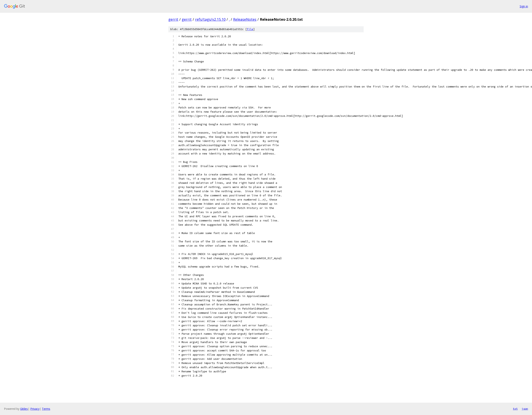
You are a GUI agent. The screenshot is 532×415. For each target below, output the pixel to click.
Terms (46, 409)
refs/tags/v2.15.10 (210, 19)
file (250, 29)
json (525, 409)
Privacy (35, 409)
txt (515, 409)
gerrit (173, 19)
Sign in (524, 6)
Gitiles (24, 409)
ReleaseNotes (245, 19)
